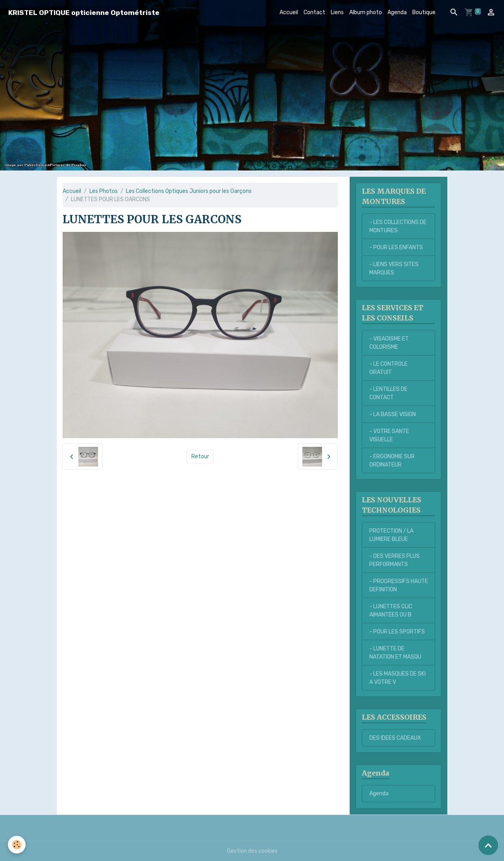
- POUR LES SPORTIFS (397, 632)
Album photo (366, 12)
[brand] (84, 12)
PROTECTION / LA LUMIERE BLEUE (391, 535)
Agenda (397, 12)
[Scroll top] (488, 845)
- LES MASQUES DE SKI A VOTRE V (397, 678)
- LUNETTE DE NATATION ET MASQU (395, 653)
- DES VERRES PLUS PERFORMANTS (395, 560)
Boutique (424, 12)
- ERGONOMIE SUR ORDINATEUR (392, 461)
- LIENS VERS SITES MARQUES (394, 268)
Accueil (289, 12)
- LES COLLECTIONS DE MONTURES (398, 226)
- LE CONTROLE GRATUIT (388, 368)
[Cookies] (17, 845)
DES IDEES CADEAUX (395, 738)
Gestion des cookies (252, 851)
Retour (200, 456)
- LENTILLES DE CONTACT (388, 393)
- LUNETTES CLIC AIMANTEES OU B (391, 611)
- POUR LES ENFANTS (396, 247)
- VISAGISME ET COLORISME (389, 343)
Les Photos (104, 191)
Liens (337, 12)
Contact (314, 12)
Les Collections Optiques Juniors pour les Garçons (189, 191)
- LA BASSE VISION (393, 414)
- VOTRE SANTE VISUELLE (389, 435)
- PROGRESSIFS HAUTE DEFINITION (399, 585)
